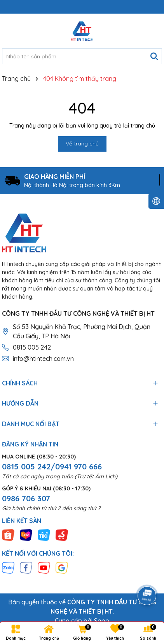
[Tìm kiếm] (154, 56)
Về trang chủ (82, 143)
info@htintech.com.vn (43, 359)
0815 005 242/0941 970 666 (52, 466)
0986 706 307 (26, 498)
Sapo (102, 621)
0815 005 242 (32, 347)
